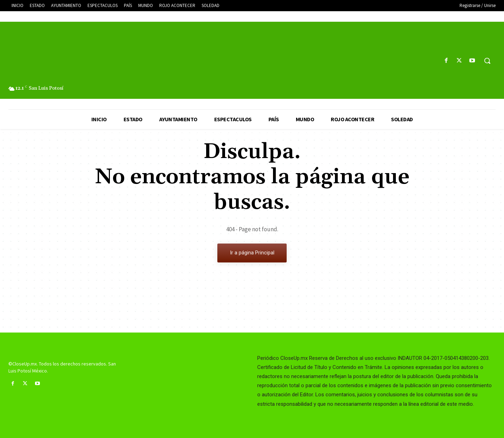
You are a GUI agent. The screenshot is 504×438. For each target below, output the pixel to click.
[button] (487, 61)
